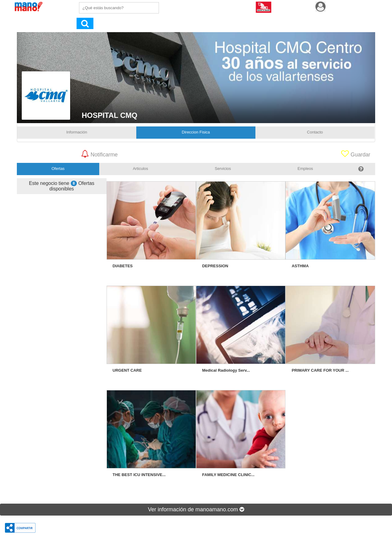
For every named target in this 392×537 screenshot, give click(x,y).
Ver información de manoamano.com (196, 509)
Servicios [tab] (223, 169)
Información (77, 132)
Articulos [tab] (141, 169)
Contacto (315, 132)
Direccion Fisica (196, 132)
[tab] (361, 169)
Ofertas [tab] (58, 169)
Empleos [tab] (305, 169)
